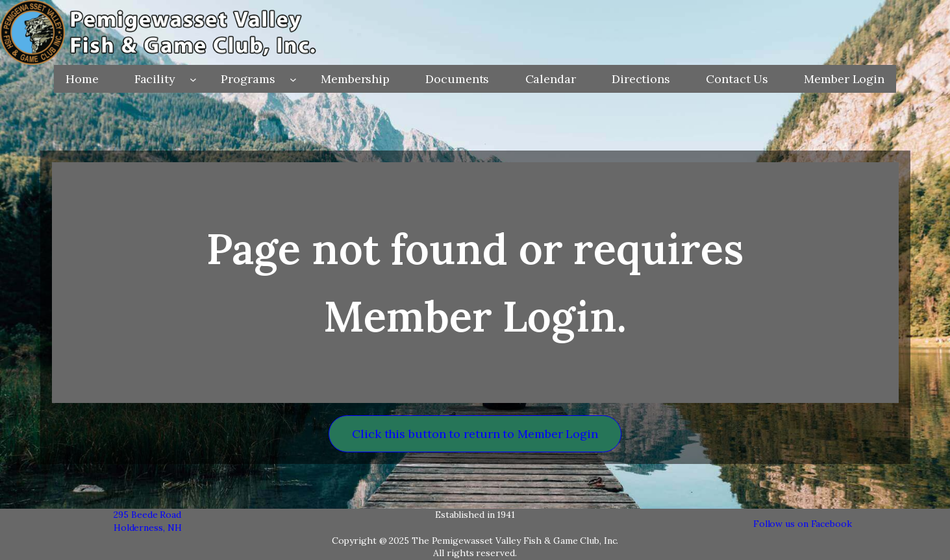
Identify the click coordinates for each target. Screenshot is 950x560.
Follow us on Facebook (803, 524)
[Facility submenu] (193, 79)
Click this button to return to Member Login (475, 434)
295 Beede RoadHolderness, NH (148, 521)
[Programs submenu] (293, 79)
